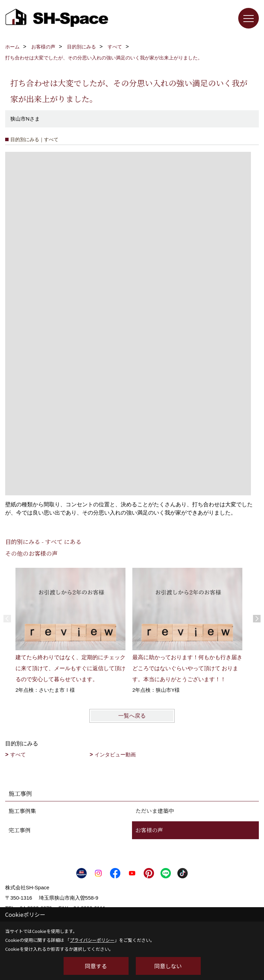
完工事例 (20, 830)
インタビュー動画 (115, 754)
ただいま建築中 (155, 811)
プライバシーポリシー (92, 940)
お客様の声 (149, 830)
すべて (18, 754)
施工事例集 (22, 811)
